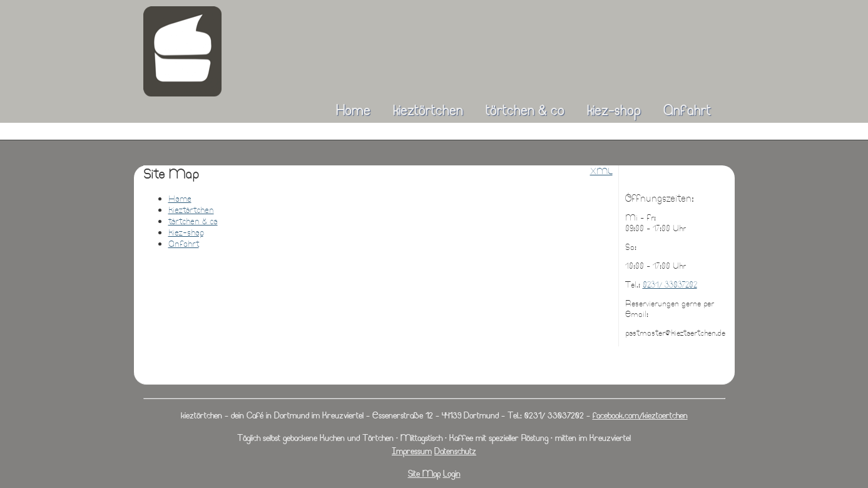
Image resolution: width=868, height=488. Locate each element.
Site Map (424, 473)
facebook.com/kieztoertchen (640, 415)
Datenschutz (455, 451)
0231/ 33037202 (670, 285)
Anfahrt (687, 110)
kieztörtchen (428, 110)
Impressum (412, 451)
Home (353, 110)
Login (452, 473)
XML (601, 171)
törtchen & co (525, 110)
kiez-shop (614, 110)
